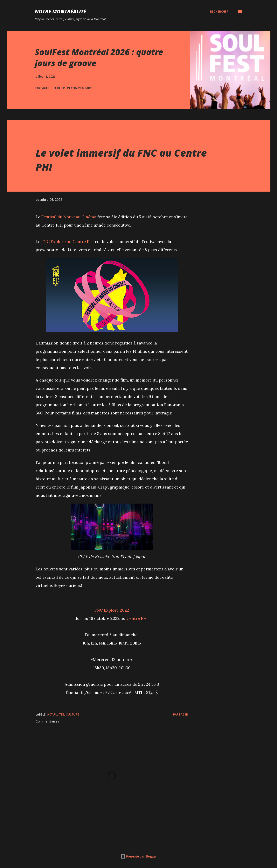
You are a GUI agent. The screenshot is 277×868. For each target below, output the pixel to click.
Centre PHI (137, 618)
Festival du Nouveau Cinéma (69, 217)
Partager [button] (42, 88)
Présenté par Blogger (138, 856)
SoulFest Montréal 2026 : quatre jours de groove (99, 57)
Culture (72, 714)
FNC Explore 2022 (112, 610)
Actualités (56, 714)
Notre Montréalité (60, 11)
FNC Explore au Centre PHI (68, 241)
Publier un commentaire (73, 88)
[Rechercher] (219, 12)
